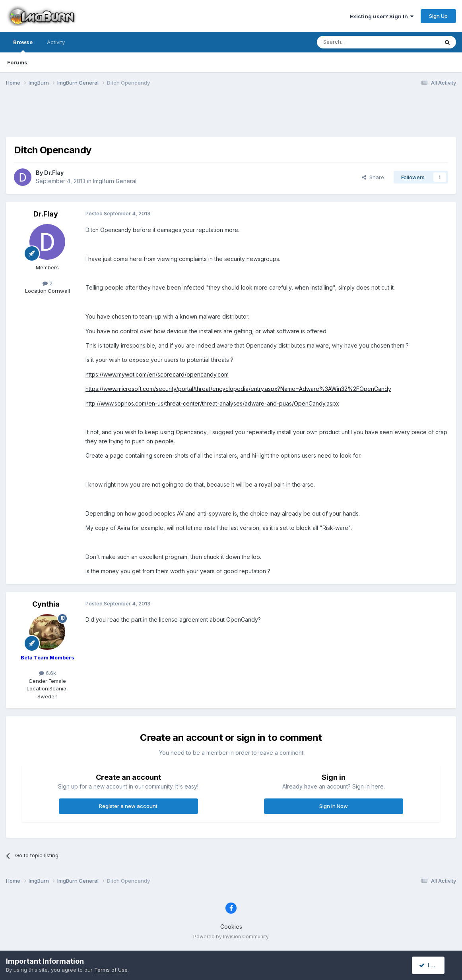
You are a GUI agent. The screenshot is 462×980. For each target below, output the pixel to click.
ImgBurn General (115, 181)
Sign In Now (334, 806)
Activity (56, 42)
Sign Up (438, 16)
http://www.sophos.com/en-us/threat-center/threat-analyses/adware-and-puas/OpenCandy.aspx (212, 403)
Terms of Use (111, 970)
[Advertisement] (231, 116)
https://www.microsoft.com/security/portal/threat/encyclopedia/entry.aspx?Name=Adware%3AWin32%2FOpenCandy (238, 389)
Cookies (231, 927)
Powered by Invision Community (231, 937)
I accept (433, 965)
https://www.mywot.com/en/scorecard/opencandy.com (157, 374)
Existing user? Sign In (382, 16)
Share (373, 177)
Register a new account (128, 806)
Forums (17, 62)
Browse (23, 46)
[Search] (357, 42)
